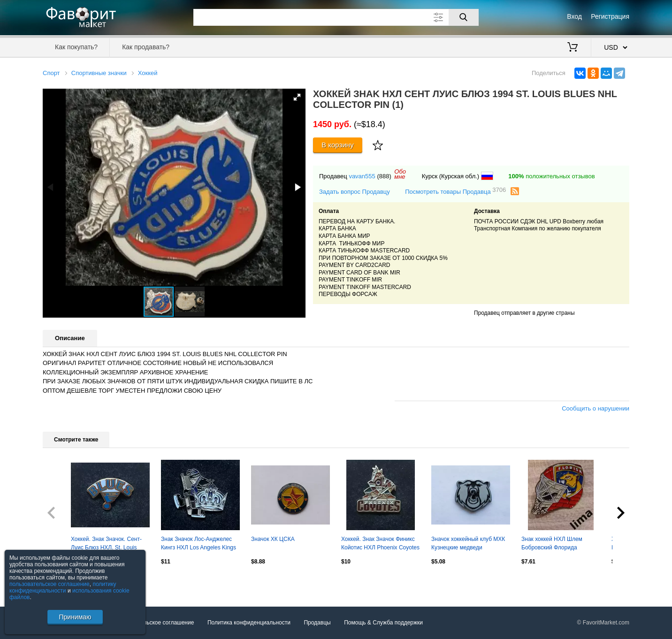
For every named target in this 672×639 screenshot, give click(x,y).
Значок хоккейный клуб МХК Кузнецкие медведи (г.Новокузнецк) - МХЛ (468, 544)
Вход (574, 16)
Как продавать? (146, 47)
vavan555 (362, 176)
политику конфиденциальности (63, 587)
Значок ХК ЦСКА (273, 539)
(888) (384, 176)
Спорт (51, 73)
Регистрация (610, 16)
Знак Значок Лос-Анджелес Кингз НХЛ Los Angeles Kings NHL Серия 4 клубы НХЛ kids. (200, 544)
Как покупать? (76, 47)
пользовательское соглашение (50, 584)
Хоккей (148, 73)
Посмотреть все (63, 582)
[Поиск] (464, 17)
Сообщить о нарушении (596, 408)
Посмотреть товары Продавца (455, 191)
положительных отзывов (551, 176)
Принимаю (75, 617)
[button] (297, 97)
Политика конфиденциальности (249, 623)
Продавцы (317, 623)
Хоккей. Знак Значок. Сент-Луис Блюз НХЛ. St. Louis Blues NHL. (106, 544)
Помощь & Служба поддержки (383, 623)
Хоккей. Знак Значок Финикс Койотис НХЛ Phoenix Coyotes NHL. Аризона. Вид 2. (380, 544)
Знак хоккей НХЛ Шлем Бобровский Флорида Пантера (552, 544)
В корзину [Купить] (338, 145)
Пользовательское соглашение (154, 623)
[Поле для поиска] (336, 17)
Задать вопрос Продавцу (355, 192)
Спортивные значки (99, 73)
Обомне (400, 174)
